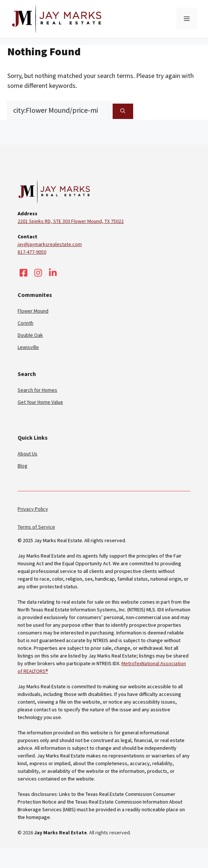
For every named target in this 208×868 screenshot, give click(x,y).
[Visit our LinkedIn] (53, 273)
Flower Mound (33, 311)
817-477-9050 (32, 252)
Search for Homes (37, 390)
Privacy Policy (33, 509)
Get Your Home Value (40, 402)
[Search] (123, 111)
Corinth (25, 323)
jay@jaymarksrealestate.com (50, 244)
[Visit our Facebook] (23, 273)
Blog (23, 466)
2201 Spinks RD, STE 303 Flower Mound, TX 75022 (71, 221)
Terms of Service (36, 527)
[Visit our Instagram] (38, 273)
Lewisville (28, 347)
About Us (28, 454)
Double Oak (30, 335)
